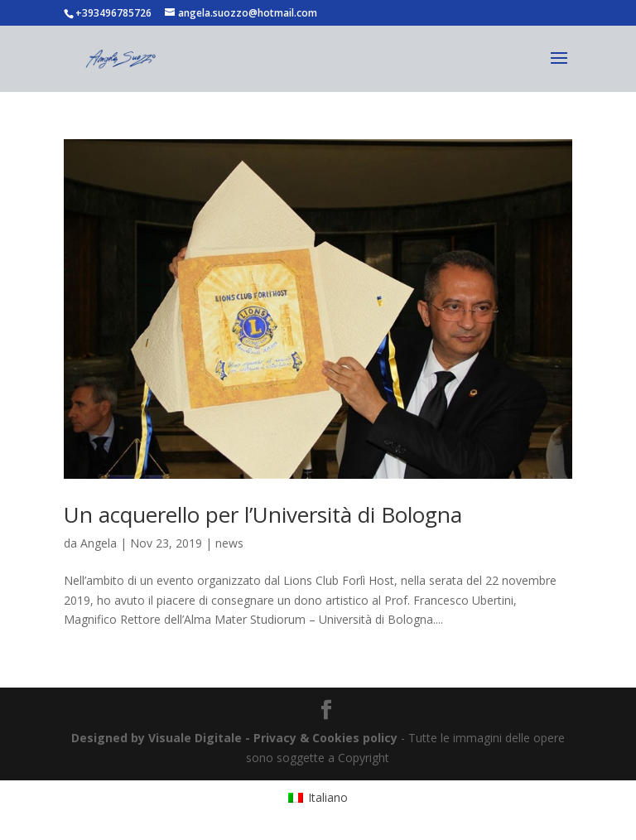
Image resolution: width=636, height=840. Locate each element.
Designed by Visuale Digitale (157, 738)
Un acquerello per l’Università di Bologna (263, 514)
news (229, 543)
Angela (99, 543)
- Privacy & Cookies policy (321, 738)
